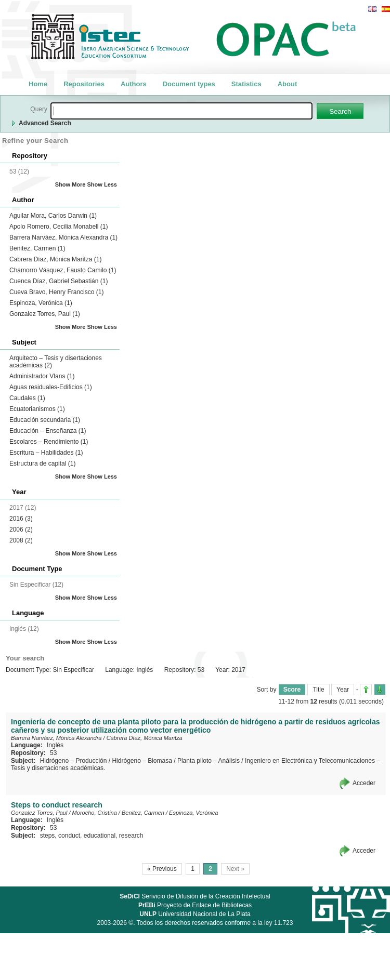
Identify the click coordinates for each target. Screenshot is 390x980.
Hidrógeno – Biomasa (142, 761)
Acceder (364, 783)
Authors (134, 84)
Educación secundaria (45, 420)
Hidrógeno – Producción (74, 761)
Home (38, 84)
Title (318, 690)
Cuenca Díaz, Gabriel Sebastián (58, 281)
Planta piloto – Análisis (209, 761)
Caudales (27, 398)
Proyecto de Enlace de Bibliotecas (195, 905)
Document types (189, 84)
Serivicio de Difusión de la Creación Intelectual (195, 896)
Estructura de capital (42, 463)
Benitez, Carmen (37, 248)
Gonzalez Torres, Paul (45, 314)
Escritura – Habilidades (46, 453)
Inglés (55, 745)
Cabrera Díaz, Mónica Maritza (55, 259)
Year (343, 690)
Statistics (246, 84)
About (288, 84)
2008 (21, 540)
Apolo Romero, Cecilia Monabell (58, 227)
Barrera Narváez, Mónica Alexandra (63, 237)
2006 (21, 529)
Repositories (84, 84)
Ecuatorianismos (37, 409)
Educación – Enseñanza (48, 431)
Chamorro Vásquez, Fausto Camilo (63, 270)
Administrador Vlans (42, 376)
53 (53, 753)
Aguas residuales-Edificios (51, 387)
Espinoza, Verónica (41, 303)
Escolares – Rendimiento (49, 442)
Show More (70, 184)
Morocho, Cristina (95, 813)
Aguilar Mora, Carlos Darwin (53, 216)
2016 (21, 519)
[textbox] (181, 111)
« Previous (162, 869)
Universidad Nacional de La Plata (195, 914)
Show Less (102, 184)
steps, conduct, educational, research (92, 836)
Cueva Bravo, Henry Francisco (56, 292)
